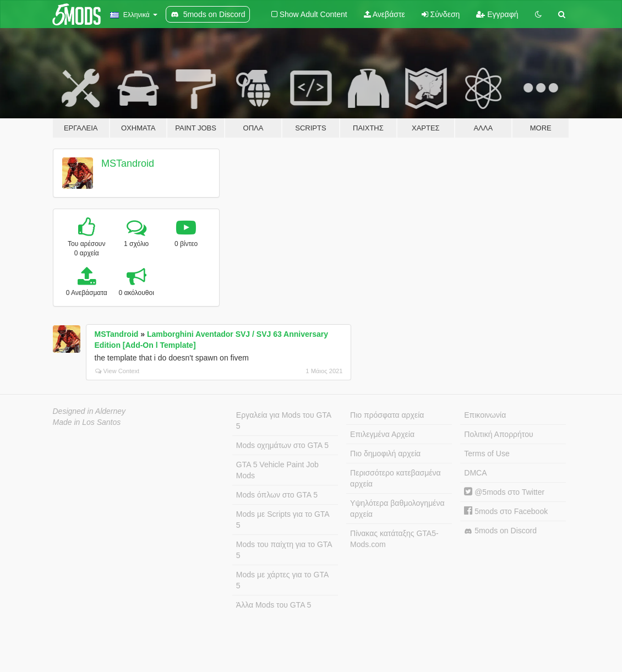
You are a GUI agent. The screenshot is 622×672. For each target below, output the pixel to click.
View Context (118, 371)
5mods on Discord (500, 531)
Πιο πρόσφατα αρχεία (387, 415)
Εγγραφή (497, 14)
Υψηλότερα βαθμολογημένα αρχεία (397, 509)
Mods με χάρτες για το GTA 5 (282, 580)
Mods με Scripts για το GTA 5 (283, 520)
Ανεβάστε (384, 14)
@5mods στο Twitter (504, 492)
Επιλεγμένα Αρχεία (382, 434)
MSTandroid (128, 163)
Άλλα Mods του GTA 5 (274, 605)
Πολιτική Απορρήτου (498, 434)
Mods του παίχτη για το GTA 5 (284, 550)
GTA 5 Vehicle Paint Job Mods (277, 470)
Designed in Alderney (89, 411)
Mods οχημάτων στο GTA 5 (282, 445)
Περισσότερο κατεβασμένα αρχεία (395, 478)
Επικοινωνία (485, 415)
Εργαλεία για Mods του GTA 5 (284, 420)
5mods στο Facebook (506, 511)
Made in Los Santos (87, 422)
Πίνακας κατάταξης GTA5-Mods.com (394, 539)
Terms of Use (487, 454)
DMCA (475, 473)
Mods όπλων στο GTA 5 (277, 495)
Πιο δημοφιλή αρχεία (385, 454)
